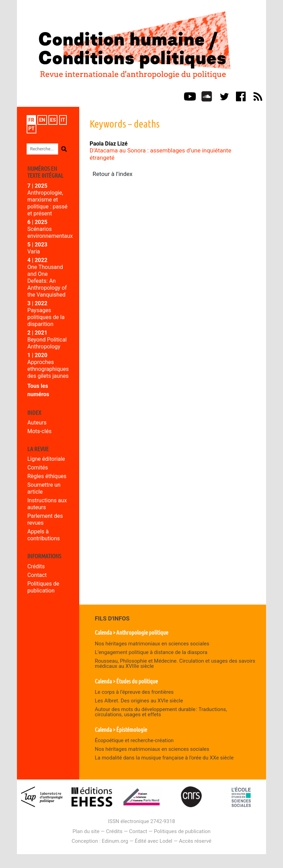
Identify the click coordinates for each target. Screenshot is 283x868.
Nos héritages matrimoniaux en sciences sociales (152, 644)
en (42, 120)
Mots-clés (39, 431)
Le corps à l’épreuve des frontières (134, 692)
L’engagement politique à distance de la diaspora (151, 652)
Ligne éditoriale (46, 459)
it (63, 120)
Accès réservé (195, 841)
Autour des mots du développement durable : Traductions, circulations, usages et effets (161, 712)
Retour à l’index (113, 174)
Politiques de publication (43, 587)
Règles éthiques (47, 476)
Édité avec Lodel (154, 841)
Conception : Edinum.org (100, 841)
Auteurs (37, 423)
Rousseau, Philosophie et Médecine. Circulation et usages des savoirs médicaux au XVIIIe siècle (175, 664)
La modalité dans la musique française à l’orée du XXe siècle (164, 758)
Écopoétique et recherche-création (134, 740)
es (53, 120)
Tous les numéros (38, 390)
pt (31, 129)
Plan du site (86, 831)
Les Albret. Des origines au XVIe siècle (139, 701)
